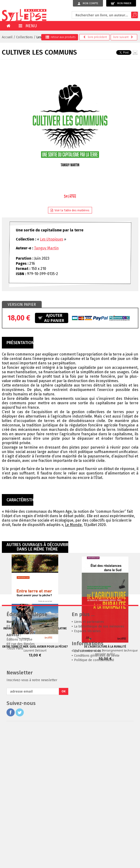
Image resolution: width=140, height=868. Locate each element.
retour (60, 37)
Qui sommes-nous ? (89, 791)
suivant (123, 37)
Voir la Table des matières (70, 210)
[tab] (22, 305)
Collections (24, 37)
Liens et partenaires (89, 762)
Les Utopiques (52, 239)
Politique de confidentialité (94, 800)
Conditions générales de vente (97, 796)
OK (64, 831)
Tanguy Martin (46, 248)
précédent (95, 37)
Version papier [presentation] (22, 305)
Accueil (7, 37)
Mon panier (121, 4)
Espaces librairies (87, 771)
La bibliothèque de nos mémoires (99, 766)
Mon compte (88, 3)
